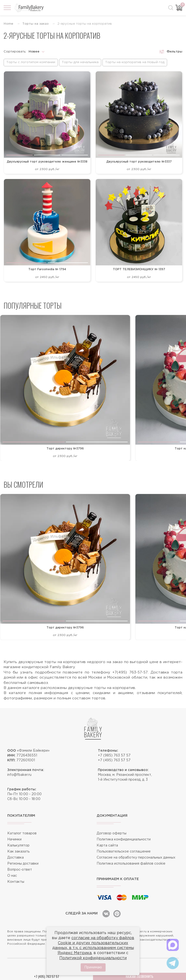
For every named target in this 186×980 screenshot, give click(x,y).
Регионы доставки (23, 864)
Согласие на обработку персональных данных (136, 858)
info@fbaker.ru (19, 775)
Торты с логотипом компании (31, 62)
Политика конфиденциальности (124, 839)
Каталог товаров (22, 833)
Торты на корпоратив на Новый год (135, 62)
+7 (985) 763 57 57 (114, 756)
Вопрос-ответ (20, 870)
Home (8, 24)
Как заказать (18, 852)
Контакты (16, 882)
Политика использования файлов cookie (131, 864)
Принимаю (93, 967)
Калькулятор (18, 845)
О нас (12, 876)
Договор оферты (112, 833)
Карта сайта (107, 845)
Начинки (14, 839)
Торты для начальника (80, 62)
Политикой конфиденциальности (93, 958)
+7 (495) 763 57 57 (114, 760)
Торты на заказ (35, 24)
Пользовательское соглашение (124, 852)
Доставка (15, 858)
